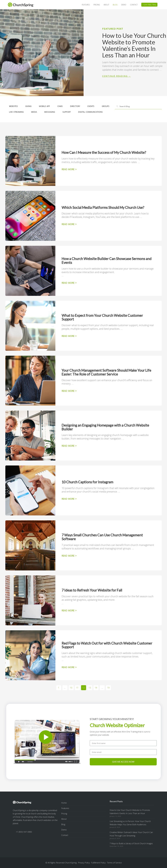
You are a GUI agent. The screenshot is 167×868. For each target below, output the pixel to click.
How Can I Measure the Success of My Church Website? (104, 152)
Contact (65, 835)
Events (91, 106)
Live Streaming (16, 112)
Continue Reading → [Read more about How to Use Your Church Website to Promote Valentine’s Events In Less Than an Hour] (117, 76)
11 (78, 687)
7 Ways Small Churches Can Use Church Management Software (102, 537)
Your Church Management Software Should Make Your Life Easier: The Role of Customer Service (106, 372)
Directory (75, 106)
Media (34, 112)
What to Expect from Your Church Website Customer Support (102, 317)
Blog (63, 824)
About (64, 819)
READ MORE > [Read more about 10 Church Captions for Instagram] (69, 499)
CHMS (60, 106)
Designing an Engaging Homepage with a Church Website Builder (105, 427)
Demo (64, 830)
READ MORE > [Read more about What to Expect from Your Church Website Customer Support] (69, 336)
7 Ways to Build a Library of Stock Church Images (131, 843)
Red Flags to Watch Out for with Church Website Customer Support (107, 645)
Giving (28, 106)
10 (72, 687)
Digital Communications (90, 112)
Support (67, 112)
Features (65, 808)
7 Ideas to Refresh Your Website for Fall (92, 590)
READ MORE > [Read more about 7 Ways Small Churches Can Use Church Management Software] (69, 556)
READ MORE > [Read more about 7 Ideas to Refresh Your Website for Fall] (69, 610)
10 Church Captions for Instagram (87, 482)
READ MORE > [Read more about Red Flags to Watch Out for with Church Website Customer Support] (69, 667)
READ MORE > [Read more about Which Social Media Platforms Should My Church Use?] (69, 224)
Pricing (64, 814)
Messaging (50, 112)
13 (90, 687)
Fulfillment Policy (98, 863)
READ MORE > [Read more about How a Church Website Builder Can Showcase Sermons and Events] (69, 283)
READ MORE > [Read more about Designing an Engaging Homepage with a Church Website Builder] (69, 446)
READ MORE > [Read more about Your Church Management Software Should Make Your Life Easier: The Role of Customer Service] (69, 391)
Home (64, 803)
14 (97, 687)
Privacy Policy (84, 863)
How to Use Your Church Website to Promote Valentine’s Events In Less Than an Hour (134, 45)
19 (109, 687)
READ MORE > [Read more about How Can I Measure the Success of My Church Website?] (69, 169)
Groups (106, 106)
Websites (13, 106)
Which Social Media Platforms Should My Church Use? (103, 207)
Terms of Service (114, 863)
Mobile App (44, 106)
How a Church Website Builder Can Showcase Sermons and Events (107, 261)
